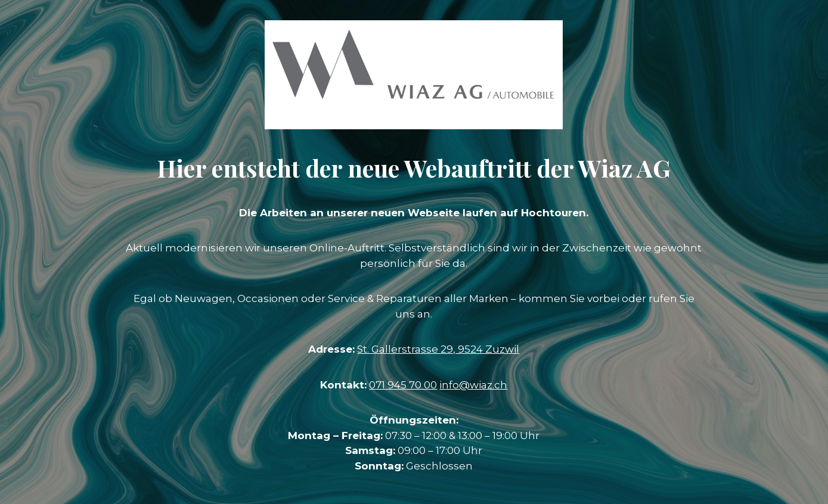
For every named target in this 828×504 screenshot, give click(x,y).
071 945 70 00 (403, 385)
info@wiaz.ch (473, 385)
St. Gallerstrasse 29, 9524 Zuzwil (438, 349)
